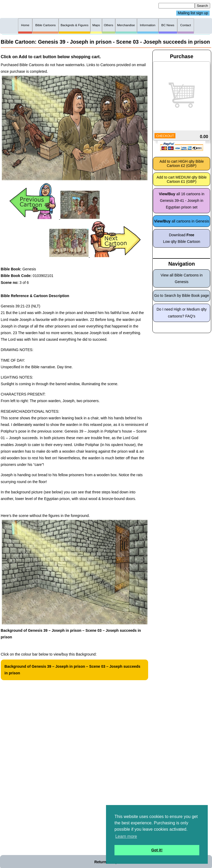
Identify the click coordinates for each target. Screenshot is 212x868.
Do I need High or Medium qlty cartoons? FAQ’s (182, 313)
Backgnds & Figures (75, 25)
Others (109, 25)
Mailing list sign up (193, 13)
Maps (96, 25)
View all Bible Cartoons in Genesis (182, 278)
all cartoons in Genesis (182, 221)
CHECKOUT (165, 136)
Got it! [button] (157, 850)
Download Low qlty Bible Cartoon (182, 238)
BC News (168, 25)
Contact (185, 25)
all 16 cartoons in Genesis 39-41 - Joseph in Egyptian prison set (182, 201)
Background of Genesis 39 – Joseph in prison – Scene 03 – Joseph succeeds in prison (72, 670)
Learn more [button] (126, 836)
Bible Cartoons (45, 25)
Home (25, 25)
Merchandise (126, 25)
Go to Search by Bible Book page (182, 296)
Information (148, 25)
